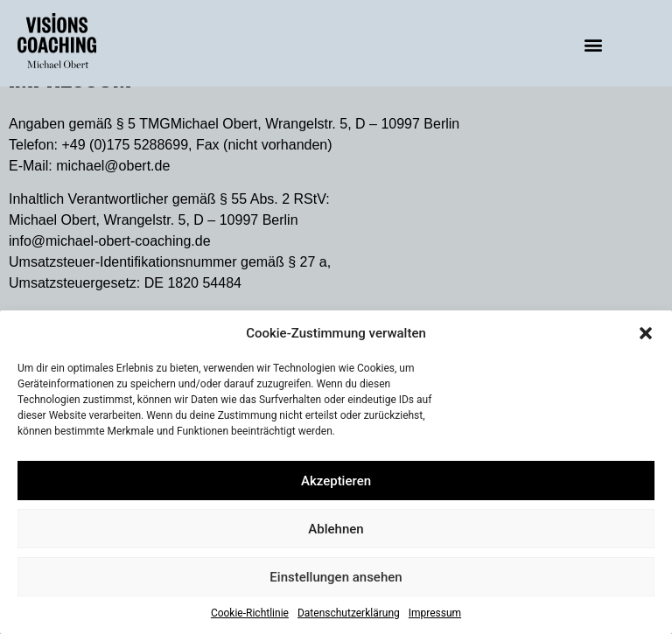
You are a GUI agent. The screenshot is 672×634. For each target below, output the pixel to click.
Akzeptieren (336, 481)
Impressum (435, 613)
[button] (646, 333)
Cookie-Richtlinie (250, 613)
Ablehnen (336, 529)
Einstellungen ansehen (336, 577)
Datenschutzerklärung (349, 613)
